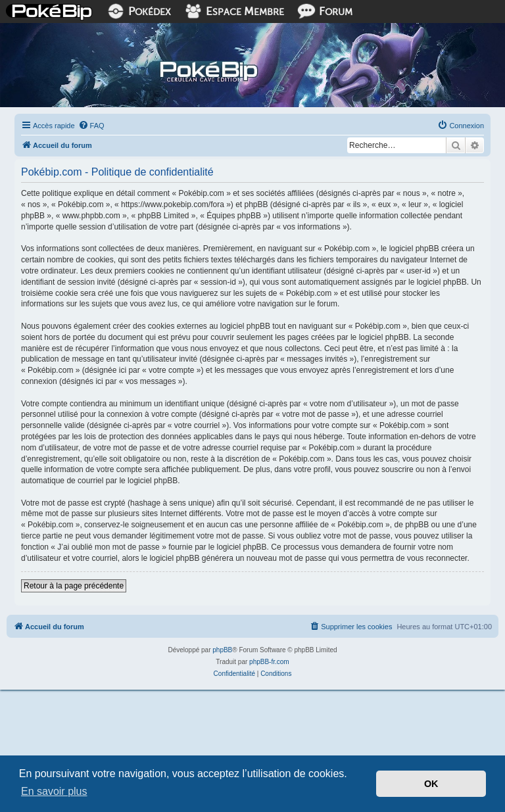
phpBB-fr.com (269, 662)
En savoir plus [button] (54, 791)
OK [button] (431, 784)
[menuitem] (91, 126)
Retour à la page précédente (74, 586)
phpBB (222, 650)
